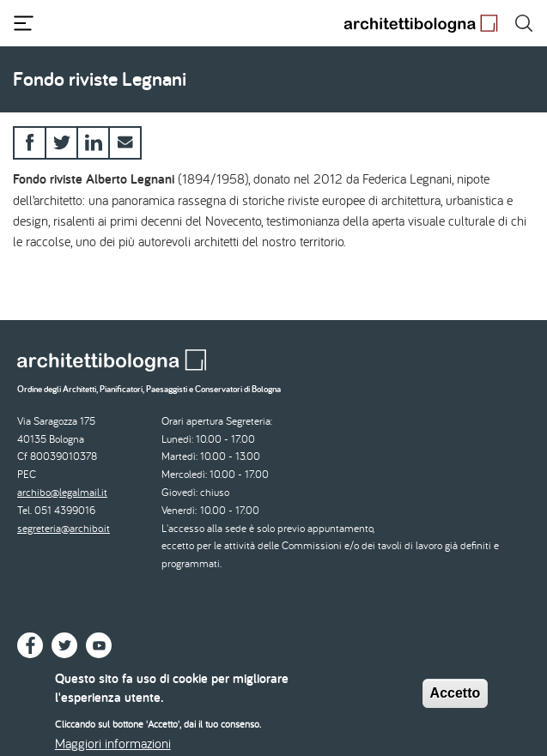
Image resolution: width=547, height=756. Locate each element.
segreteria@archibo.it (64, 528)
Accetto (456, 699)
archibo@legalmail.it (62, 492)
